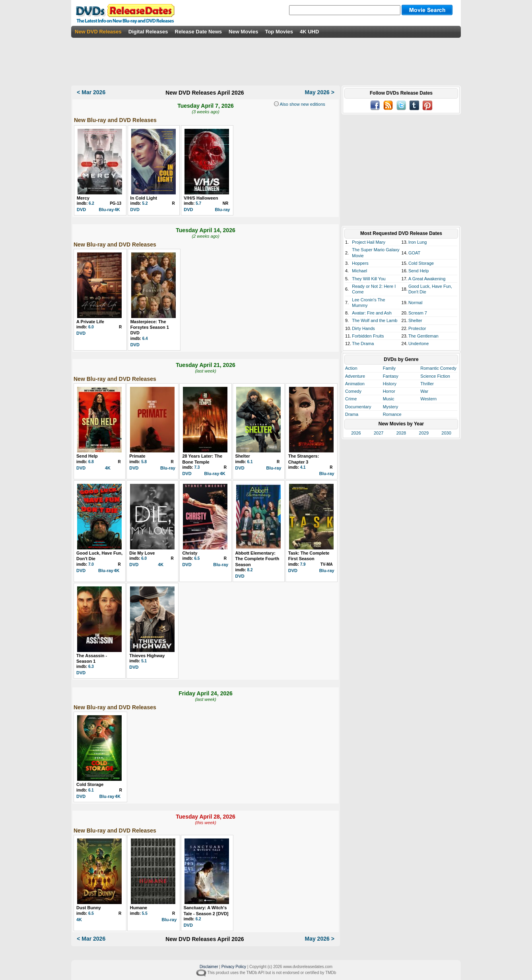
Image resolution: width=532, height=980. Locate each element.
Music (389, 399)
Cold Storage (90, 784)
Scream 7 (418, 313)
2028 (401, 433)
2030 (446, 433)
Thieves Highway (147, 656)
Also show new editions (302, 104)
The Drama (363, 343)
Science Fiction (435, 376)
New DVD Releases (98, 32)
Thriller (427, 384)
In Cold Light (144, 198)
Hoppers (360, 263)
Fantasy (391, 376)
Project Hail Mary (369, 242)
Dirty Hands (363, 328)
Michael (359, 271)
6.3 (91, 667)
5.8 (144, 462)
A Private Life (90, 322)
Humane (139, 908)
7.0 (91, 564)
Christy (190, 553)
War (424, 391)
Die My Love (142, 553)
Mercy (83, 198)
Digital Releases (148, 32)
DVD (81, 210)
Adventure (355, 376)
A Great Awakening (427, 279)
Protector (417, 328)
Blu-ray (106, 210)
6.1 (250, 462)
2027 (379, 433)
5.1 (144, 661)
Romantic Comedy (438, 368)
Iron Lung (417, 242)
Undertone (418, 343)
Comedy (353, 391)
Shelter (243, 456)
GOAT (414, 253)
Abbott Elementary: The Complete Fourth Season (257, 559)
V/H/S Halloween (201, 198)
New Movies (243, 32)
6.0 (91, 327)
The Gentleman (423, 336)
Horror (389, 391)
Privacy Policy (234, 967)
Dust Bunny (89, 908)
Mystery (391, 407)
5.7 (198, 203)
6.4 (145, 339)
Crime (351, 399)
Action (351, 368)
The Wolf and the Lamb (375, 320)
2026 (356, 433)
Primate (137, 456)
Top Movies (279, 32)
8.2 (250, 570)
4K (117, 210)
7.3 (197, 467)
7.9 (303, 564)
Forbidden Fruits (368, 336)
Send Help (87, 456)
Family (389, 368)
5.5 (145, 913)
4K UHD (309, 32)
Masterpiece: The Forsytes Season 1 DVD (150, 327)
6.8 (91, 462)
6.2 (91, 203)
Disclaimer (209, 967)
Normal (415, 303)
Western (428, 399)
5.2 (145, 203)
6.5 (197, 558)
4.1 (303, 467)
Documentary (358, 407)
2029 (424, 433)
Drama (352, 414)
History (390, 384)
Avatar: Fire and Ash (372, 313)
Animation (355, 384)
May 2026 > (319, 92)
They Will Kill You (369, 279)
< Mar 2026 (91, 92)
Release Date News (199, 32)
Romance (392, 414)
